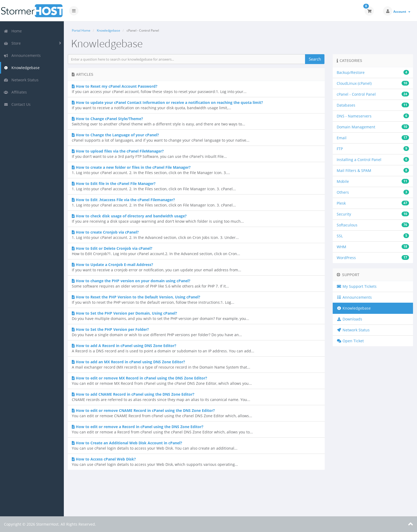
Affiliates (15, 92)
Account (402, 12)
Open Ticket (350, 341)
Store (12, 43)
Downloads (349, 319)
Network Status (21, 80)
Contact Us (17, 104)
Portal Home (81, 30)
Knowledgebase (22, 68)
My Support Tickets (357, 286)
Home (13, 31)
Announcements (22, 55)
